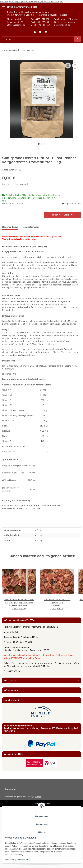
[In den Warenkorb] (4, 59)
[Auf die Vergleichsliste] (68, 66)
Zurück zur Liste (11, 50)
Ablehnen (42, 832)
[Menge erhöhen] (36, 215)
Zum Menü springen (54, 1)
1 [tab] (39, 144)
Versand (24, 184)
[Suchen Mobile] (38, 39)
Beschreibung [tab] (10, 227)
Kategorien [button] (10, 680)
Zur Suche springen (35, 1)
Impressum (9, 860)
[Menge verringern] (5, 215)
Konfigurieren (42, 824)
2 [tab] (42, 144)
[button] (35, 32)
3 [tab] (44, 144)
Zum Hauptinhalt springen (13, 1)
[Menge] (21, 215)
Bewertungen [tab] (31, 227)
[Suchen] (78, 39)
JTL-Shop (46, 803)
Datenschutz (22, 860)
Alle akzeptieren (42, 816)
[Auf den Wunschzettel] (75, 66)
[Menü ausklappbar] (3, 5)
